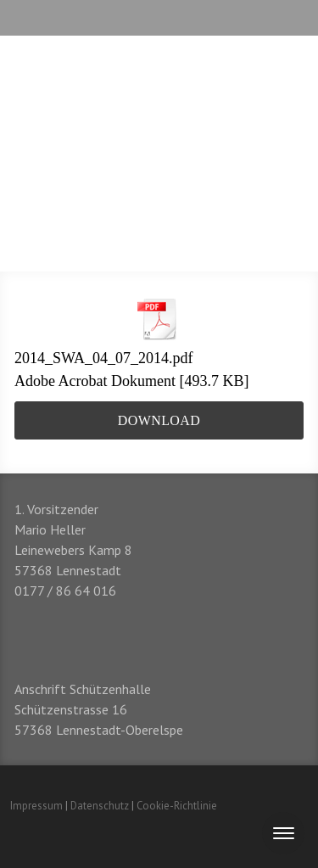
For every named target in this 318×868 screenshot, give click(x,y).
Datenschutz (100, 806)
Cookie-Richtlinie (177, 806)
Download (159, 420)
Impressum (36, 806)
